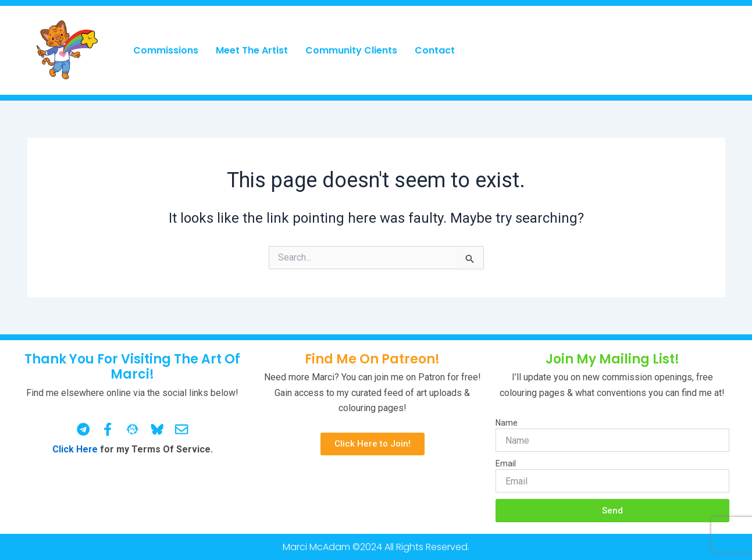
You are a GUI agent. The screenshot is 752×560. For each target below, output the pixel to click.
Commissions (166, 50)
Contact (435, 50)
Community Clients (351, 50)
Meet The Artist (252, 50)
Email (506, 463)
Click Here (75, 449)
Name (507, 423)
